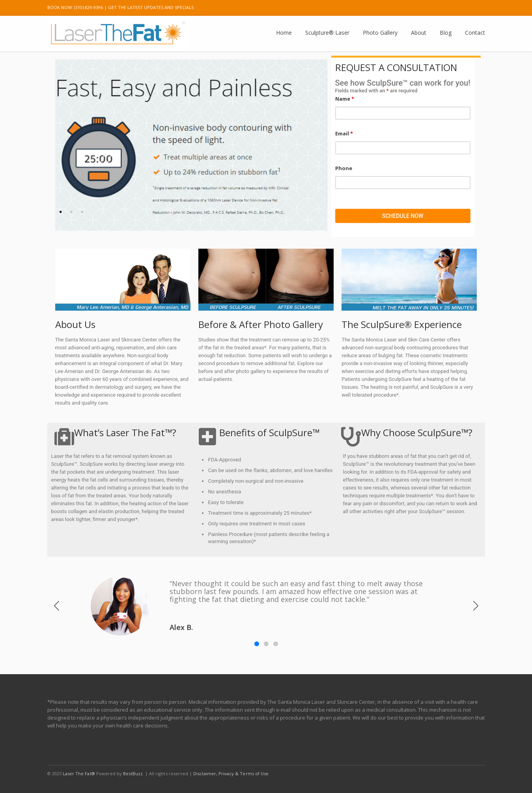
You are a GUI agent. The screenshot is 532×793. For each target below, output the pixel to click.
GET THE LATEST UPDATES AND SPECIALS (151, 7)
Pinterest (461, 8)
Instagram (444, 8)
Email (344, 133)
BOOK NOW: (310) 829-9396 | (77, 7)
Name (345, 99)
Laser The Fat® (79, 773)
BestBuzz (133, 773)
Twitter (411, 8)
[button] (476, 606)
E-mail (477, 8)
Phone (344, 168)
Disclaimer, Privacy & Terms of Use (231, 773)
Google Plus (427, 8)
